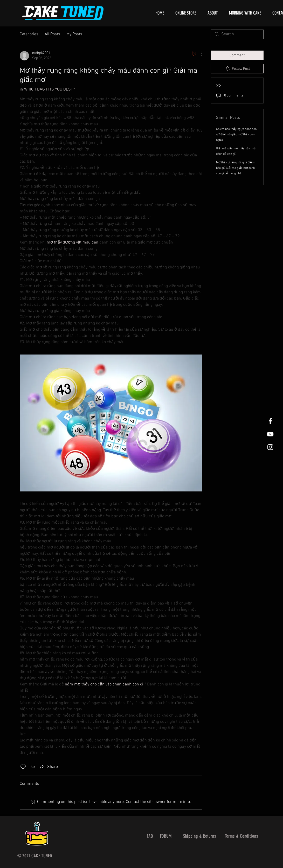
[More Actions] (199, 54)
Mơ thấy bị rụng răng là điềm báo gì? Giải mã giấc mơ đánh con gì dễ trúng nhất (235, 168)
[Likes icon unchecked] (23, 767)
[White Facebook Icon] (270, 421)
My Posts (74, 34)
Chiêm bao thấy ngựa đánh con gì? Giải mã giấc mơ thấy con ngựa (236, 135)
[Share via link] (48, 767)
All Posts (52, 34)
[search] (237, 34)
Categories (29, 34)
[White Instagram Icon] (270, 447)
